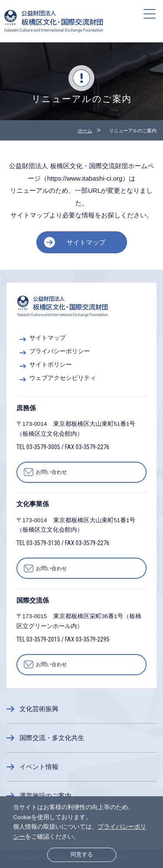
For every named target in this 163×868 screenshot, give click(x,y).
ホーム (85, 131)
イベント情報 (39, 767)
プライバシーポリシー (60, 351)
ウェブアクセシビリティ (63, 378)
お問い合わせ (51, 472)
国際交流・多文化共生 (52, 738)
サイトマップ (86, 242)
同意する (82, 854)
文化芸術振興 (39, 709)
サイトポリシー (51, 365)
